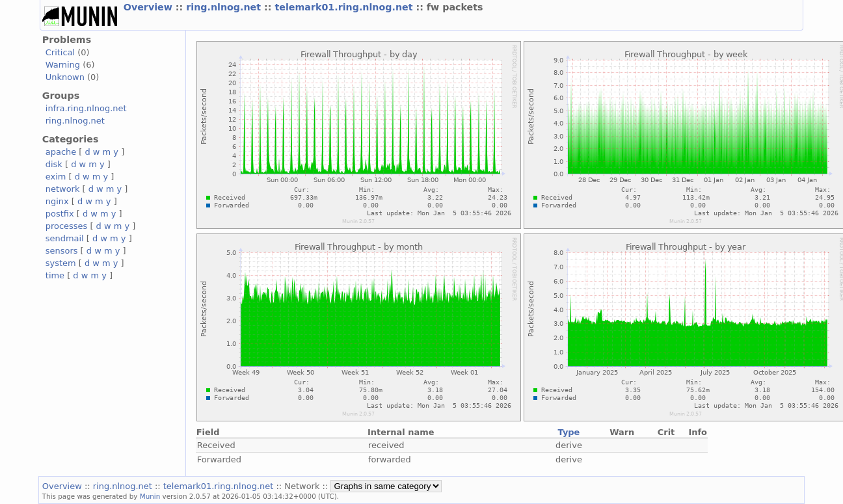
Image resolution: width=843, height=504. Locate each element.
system (61, 263)
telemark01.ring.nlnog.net (345, 7)
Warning (63, 65)
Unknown (65, 77)
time (55, 275)
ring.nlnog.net (225, 7)
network (63, 189)
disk (54, 164)
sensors (62, 251)
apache (61, 152)
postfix (60, 214)
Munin (150, 496)
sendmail (65, 238)
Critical (60, 52)
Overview (150, 7)
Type (569, 432)
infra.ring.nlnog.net (86, 108)
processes (67, 226)
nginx (57, 201)
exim (56, 177)
